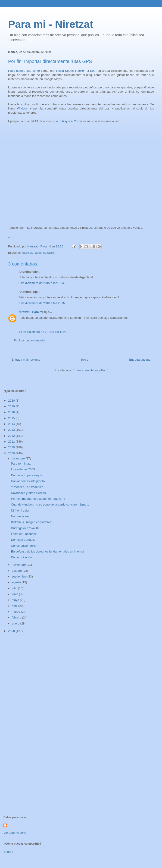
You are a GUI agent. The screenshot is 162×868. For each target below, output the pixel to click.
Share (8, 852)
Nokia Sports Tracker (70, 71)
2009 (12, 453)
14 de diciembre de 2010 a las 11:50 (43, 332)
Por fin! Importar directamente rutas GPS (38, 499)
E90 (93, 71)
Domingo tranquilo (23, 540)
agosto (17, 582)
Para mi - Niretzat (51, 24)
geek (38, 253)
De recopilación (21, 557)
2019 (12, 406)
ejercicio (28, 253)
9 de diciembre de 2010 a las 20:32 (42, 303)
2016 (12, 412)
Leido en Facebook (24, 534)
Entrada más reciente (26, 360)
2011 (12, 442)
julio (15, 588)
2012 (12, 436)
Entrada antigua (140, 360)
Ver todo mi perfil (15, 833)
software (49, 253)
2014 (12, 424)
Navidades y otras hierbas (28, 493)
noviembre (19, 565)
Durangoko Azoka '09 (25, 528)
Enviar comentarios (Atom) (90, 370)
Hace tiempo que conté (24, 71)
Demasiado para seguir (26, 475)
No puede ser (20, 516)
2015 (12, 418)
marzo (16, 612)
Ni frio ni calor (20, 510)
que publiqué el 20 (65, 121)
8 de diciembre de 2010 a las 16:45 (42, 283)
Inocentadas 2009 (23, 469)
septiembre (20, 576)
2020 (12, 401)
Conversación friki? (24, 546)
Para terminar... (21, 464)
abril (15, 606)
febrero (17, 617)
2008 (12, 631)
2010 (12, 447)
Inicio (85, 360)
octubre (17, 571)
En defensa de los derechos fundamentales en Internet (47, 551)
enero (16, 623)
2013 (12, 430)
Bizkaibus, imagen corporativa (31, 522)
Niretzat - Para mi (31, 312)
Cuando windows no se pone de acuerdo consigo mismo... (50, 504)
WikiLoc (22, 108)
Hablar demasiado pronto (28, 481)
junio (15, 594)
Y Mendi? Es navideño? (27, 487)
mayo (16, 600)
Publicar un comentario (29, 340)
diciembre (19, 458)
